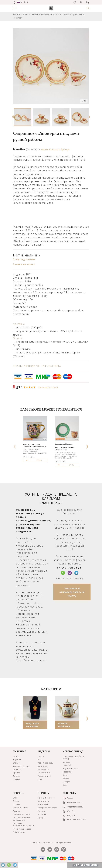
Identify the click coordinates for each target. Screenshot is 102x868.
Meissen (67, 762)
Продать (42, 818)
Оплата (18, 338)
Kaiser (66, 775)
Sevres (66, 778)
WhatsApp (69, 811)
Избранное (43, 804)
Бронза (16, 773)
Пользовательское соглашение (22, 819)
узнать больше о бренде (55, 149)
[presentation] (15, 446)
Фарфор (17, 756)
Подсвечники (44, 776)
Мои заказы (43, 801)
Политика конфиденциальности (23, 824)
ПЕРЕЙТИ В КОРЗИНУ (85, 865)
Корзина (42, 814)
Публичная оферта (22, 829)
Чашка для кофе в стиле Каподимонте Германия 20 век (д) (35, 446)
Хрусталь (17, 760)
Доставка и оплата (22, 814)
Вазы (40, 760)
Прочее (17, 779)
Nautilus (26, 149)
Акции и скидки (21, 808)
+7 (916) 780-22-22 (69, 568)
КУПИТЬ (39, 460)
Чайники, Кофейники (64, 725)
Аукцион (17, 811)
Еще (40, 779)
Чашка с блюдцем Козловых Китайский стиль (65, 448)
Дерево (17, 776)
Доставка (19, 324)
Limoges (67, 782)
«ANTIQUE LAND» (20, 14)
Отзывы (17, 804)
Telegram (69, 815)
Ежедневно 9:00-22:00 (74, 820)
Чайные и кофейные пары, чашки (46, 14)
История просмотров (48, 808)
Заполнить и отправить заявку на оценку (72, 592)
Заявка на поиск (24, 264)
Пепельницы (44, 773)
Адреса (68, 798)
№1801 (19, 18)
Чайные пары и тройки (74, 14)
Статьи (16, 801)
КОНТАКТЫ (70, 793)
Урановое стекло (21, 766)
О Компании (19, 832)
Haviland (67, 765)
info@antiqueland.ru (73, 807)
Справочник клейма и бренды (74, 757)
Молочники (43, 769)
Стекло (16, 763)
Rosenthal (67, 772)
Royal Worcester (70, 769)
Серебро (17, 769)
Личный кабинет (46, 798)
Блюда (41, 756)
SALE (15, 798)
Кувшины (43, 766)
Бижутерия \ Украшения (32, 725)
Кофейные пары (46, 763)
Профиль (42, 811)
